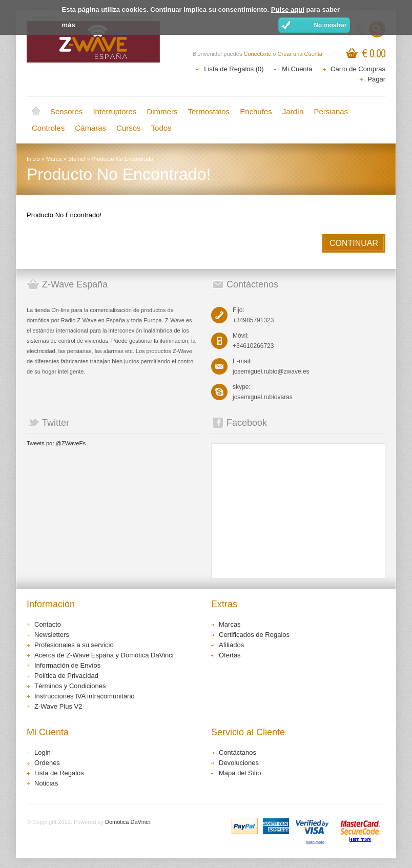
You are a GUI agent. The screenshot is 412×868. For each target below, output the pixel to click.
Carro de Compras (358, 69)
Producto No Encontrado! (123, 159)
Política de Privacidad (66, 676)
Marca (54, 159)
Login (43, 752)
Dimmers (162, 111)
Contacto (48, 624)
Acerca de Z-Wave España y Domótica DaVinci (104, 655)
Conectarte (258, 54)
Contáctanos (238, 752)
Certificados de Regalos (254, 635)
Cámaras (90, 128)
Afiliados (231, 645)
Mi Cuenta (297, 69)
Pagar (376, 79)
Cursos (129, 128)
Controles (48, 128)
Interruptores (115, 111)
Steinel (77, 159)
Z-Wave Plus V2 (58, 706)
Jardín (293, 111)
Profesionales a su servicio (74, 645)
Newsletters (52, 635)
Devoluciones (239, 763)
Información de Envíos (67, 665)
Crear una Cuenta (300, 54)
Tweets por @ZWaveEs (56, 443)
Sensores (66, 111)
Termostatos (209, 111)
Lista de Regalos (59, 773)
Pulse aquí (288, 9)
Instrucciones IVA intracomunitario (85, 696)
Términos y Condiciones (70, 686)
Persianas (331, 111)
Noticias (46, 783)
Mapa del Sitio (240, 773)
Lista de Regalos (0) (234, 69)
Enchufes (256, 111)
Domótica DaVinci (127, 822)
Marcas (230, 624)
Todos (161, 128)
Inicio (36, 112)
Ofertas (230, 655)
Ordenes (47, 763)
